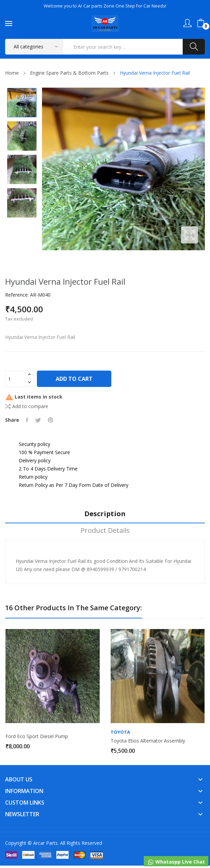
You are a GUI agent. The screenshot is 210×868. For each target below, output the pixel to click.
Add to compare (27, 406)
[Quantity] (15, 379)
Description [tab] (105, 514)
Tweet (38, 420)
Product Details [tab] (105, 531)
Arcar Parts (45, 843)
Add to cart (74, 379)
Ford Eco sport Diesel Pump (37, 736)
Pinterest (51, 420)
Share (27, 420)
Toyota (120, 732)
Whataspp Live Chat (176, 862)
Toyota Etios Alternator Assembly (148, 741)
